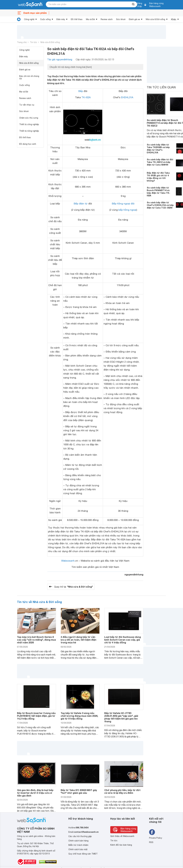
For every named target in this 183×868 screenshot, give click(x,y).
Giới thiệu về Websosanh (122, 836)
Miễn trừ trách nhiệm (78, 845)
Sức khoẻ (121, 19)
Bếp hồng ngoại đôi (123, 204)
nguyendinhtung (134, 574)
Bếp (81, 91)
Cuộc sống (45, 19)
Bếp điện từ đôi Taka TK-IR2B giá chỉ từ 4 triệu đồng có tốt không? (158, 177)
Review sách (107, 19)
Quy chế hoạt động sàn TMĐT (83, 854)
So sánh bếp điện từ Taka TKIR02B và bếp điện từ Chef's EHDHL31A (158, 148)
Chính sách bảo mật (78, 849)
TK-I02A (86, 97)
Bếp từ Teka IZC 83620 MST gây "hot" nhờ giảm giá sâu (79, 791)
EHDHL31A (127, 97)
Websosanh (68, 561)
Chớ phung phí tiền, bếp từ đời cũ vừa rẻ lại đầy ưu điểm (122, 791)
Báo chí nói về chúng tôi (29, 77)
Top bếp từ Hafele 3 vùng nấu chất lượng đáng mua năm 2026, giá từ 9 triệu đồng (79, 716)
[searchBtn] (133, 4)
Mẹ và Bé (90, 19)
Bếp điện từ (81, 204)
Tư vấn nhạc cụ (27, 105)
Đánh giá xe (134, 19)
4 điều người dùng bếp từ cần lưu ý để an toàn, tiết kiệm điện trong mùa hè (78, 640)
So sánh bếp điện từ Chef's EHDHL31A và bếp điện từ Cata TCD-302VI (160, 205)
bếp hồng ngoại (127, 210)
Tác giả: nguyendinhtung (60, 59)
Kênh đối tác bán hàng (121, 845)
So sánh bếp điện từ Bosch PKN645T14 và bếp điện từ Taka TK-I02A (158, 192)
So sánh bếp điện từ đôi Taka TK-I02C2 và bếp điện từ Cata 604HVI (160, 162)
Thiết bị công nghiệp (29, 124)
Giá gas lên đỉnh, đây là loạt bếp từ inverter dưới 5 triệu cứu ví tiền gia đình (35, 793)
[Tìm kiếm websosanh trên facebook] (152, 832)
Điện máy (61, 19)
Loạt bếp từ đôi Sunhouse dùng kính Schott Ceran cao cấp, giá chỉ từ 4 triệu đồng (123, 640)
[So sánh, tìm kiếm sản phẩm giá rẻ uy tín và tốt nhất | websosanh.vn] (30, 5)
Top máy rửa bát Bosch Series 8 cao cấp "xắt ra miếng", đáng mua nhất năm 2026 (36, 640)
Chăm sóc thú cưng (29, 118)
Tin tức (34, 42)
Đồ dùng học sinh (28, 144)
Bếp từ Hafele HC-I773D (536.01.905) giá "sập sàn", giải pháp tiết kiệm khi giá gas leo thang (121, 717)
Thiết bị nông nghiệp (29, 131)
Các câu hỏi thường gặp (80, 836)
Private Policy (156, 838)
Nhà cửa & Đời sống (155, 19)
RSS (151, 842)
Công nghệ (29, 19)
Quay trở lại (73, 587)
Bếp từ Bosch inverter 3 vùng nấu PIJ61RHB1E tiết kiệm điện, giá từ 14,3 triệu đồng (36, 716)
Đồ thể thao (77, 19)
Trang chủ (22, 42)
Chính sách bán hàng (78, 841)
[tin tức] (19, 19)
